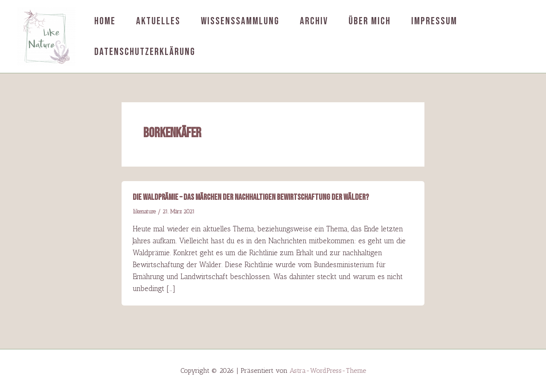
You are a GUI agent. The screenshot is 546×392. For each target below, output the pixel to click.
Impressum (434, 21)
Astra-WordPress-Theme (328, 370)
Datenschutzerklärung (145, 52)
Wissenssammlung (240, 21)
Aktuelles (158, 21)
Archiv (314, 21)
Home (105, 21)
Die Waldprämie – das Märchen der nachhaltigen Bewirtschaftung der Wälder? (251, 197)
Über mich (370, 21)
